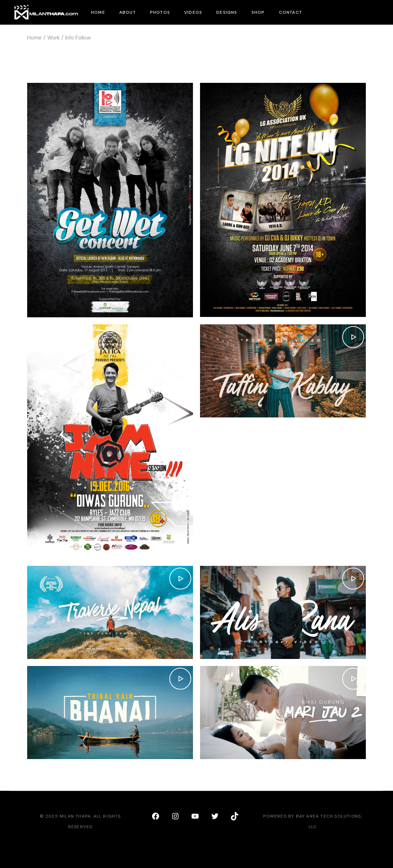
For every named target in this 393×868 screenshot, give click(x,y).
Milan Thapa (75, 816)
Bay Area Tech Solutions (329, 816)
